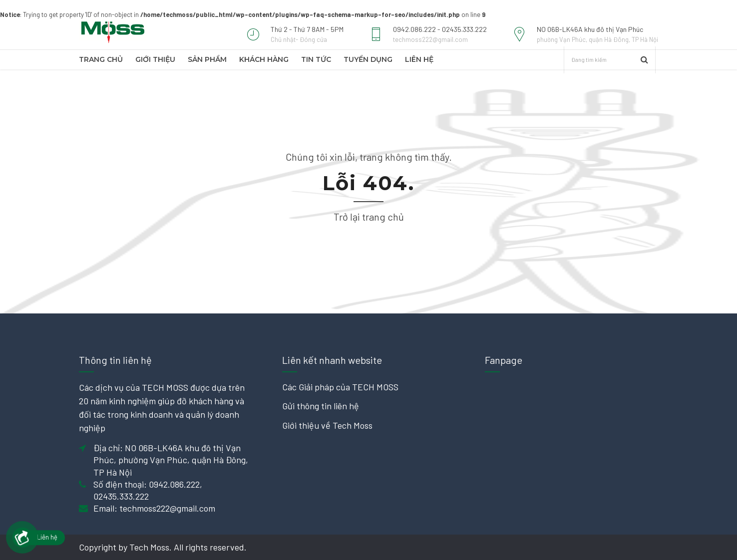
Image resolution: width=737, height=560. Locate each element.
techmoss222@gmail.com (167, 508)
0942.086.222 (174, 484)
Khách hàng (264, 59)
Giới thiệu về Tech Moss (327, 425)
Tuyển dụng (368, 59)
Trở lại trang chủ (369, 217)
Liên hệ (419, 59)
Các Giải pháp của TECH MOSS (340, 387)
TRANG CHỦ (101, 59)
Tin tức (316, 59)
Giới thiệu (155, 59)
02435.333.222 (121, 496)
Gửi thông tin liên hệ (321, 406)
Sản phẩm (207, 59)
